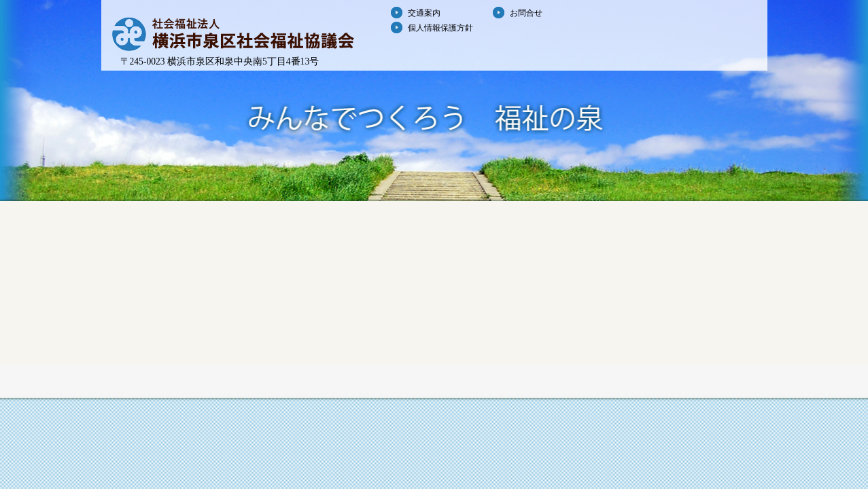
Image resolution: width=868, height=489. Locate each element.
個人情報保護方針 (440, 28)
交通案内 (424, 13)
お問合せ (526, 13)
